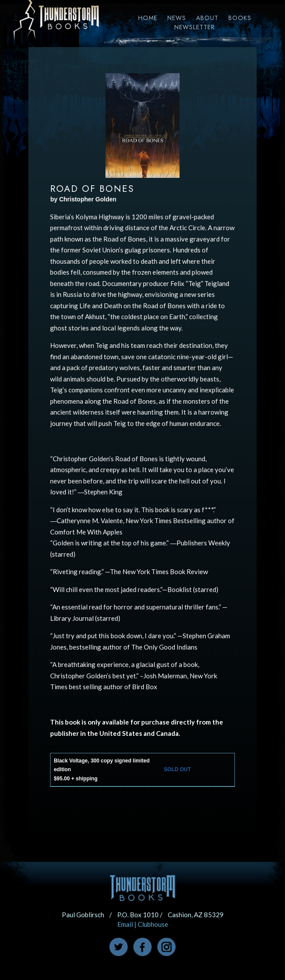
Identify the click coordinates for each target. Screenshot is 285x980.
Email (125, 924)
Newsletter (195, 27)
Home (148, 18)
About (207, 18)
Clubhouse (153, 924)
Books (240, 18)
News (177, 18)
